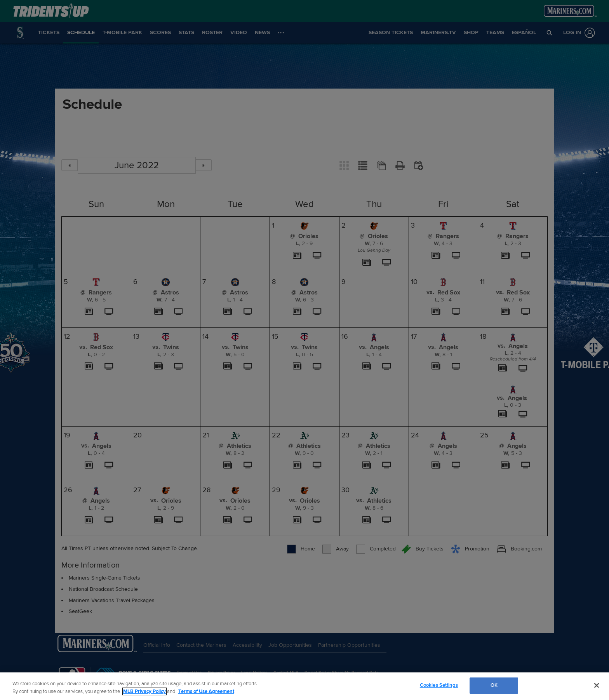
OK (494, 685)
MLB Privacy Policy (144, 691)
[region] (304, 686)
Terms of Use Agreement (206, 691)
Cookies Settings (439, 685)
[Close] (597, 685)
